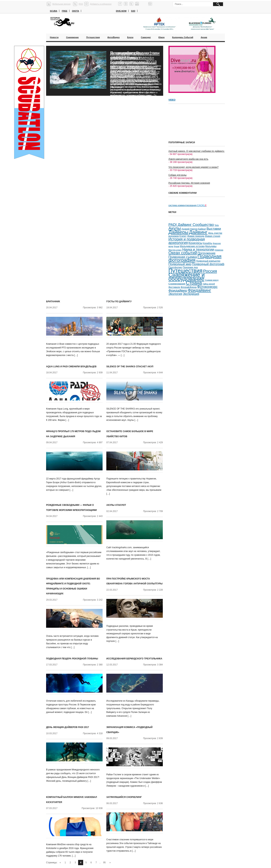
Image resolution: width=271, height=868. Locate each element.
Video (172, 100)
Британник (53, 302)
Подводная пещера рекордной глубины (72, 659)
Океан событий (183, 253)
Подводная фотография (195, 258)
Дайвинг (198, 232)
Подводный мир (180, 264)
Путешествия (93, 37)
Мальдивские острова (192, 246)
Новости (54, 37)
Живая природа (196, 236)
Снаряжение (72, 37)
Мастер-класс (175, 250)
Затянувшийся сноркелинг (124, 797)
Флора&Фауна (189, 287)
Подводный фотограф (208, 264)
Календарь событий (183, 37)
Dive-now (121, 11)
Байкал (202, 229)
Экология (175, 294)
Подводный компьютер (208, 261)
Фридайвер (178, 290)
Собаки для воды (177, 175)
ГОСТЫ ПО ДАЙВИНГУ (119, 302)
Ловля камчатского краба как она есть (188, 159)
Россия (210, 271)
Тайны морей (209, 284)
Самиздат (146, 37)
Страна (194, 283)
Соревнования (177, 284)
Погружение (207, 253)
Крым (177, 246)
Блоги (130, 37)
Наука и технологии (198, 249)
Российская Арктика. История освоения (189, 183)
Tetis (217, 225)
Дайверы (178, 232)
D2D (133, 11)
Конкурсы (195, 243)
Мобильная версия (61, 4)
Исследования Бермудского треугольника (134, 659)
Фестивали (174, 287)
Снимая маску (212, 280)
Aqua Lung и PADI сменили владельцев (71, 367)
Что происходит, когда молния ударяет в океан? (193, 167)
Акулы (175, 228)
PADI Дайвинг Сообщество (191, 225)
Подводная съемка (183, 257)
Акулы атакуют (116, 505)
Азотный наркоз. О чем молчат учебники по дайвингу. (196, 151)
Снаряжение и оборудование (187, 277)
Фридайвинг (199, 290)
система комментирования (188, 205)
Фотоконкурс (207, 287)
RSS (81, 4)
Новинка (219, 250)
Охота (75, 11)
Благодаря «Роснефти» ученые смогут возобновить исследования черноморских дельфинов (135, 64)
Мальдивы (211, 246)
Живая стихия (213, 236)
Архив (204, 37)
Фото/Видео (113, 37)
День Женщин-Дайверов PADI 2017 (68, 727)
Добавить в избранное (101, 4)
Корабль (208, 243)
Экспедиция (191, 294)
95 (104, 863)
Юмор (162, 37)
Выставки (214, 229)
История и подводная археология (187, 241)
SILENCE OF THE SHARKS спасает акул (130, 367)
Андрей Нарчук (189, 229)
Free (64, 11)
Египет (183, 236)
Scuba (54, 11)
